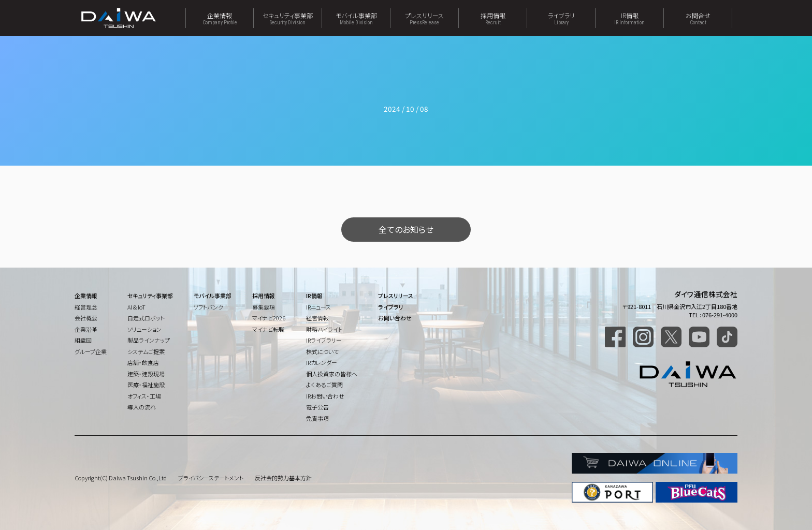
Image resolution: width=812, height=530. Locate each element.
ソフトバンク (208, 307)
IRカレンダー (322, 362)
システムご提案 (146, 351)
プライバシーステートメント (211, 478)
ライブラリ (561, 18)
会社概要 (86, 318)
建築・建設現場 (146, 374)
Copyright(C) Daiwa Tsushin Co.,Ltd (121, 478)
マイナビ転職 (268, 329)
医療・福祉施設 (146, 385)
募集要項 (264, 307)
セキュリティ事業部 (288, 18)
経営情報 (317, 318)
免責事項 (317, 418)
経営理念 (86, 307)
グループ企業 (91, 351)
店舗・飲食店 (143, 362)
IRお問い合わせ (325, 396)
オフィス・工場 (144, 396)
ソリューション (144, 329)
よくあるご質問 (324, 385)
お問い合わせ (395, 318)
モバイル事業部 (356, 18)
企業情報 (220, 18)
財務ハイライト (324, 329)
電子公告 (317, 407)
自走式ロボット (146, 318)
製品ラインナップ (149, 340)
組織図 (83, 340)
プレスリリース (424, 18)
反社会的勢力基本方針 (283, 478)
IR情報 (629, 18)
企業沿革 (86, 329)
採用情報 (493, 18)
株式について (322, 351)
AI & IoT (136, 307)
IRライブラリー (324, 340)
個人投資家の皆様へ (332, 374)
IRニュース (318, 307)
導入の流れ (142, 407)
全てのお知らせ (406, 229)
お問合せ (698, 18)
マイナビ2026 (269, 318)
